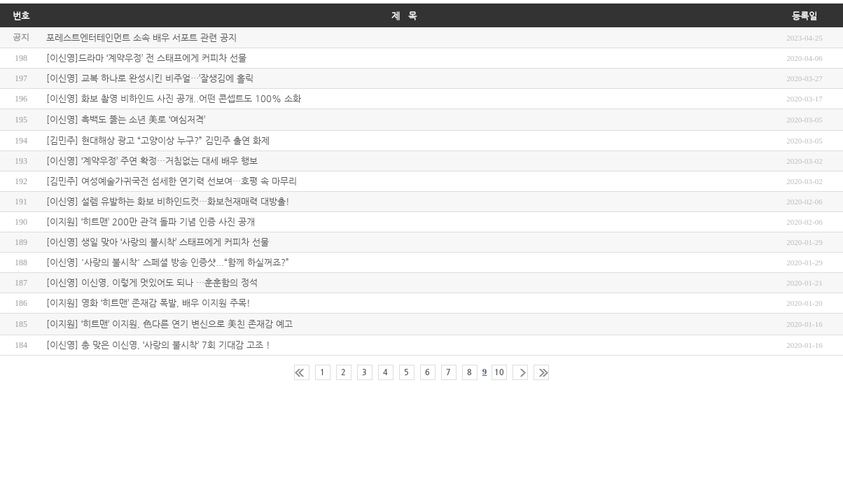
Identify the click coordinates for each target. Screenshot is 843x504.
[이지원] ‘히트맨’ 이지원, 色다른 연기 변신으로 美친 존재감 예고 (169, 324)
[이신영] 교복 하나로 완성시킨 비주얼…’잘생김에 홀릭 (150, 78)
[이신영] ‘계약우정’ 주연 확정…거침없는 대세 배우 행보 (152, 161)
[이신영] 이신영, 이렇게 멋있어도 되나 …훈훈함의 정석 (152, 282)
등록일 (804, 16)
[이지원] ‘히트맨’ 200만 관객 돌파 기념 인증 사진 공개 (151, 222)
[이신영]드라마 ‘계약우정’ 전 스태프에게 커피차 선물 (146, 58)
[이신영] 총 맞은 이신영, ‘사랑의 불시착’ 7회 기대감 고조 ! (158, 345)
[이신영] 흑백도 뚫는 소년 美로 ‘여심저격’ (126, 119)
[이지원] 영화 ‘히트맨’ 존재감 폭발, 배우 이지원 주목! (148, 303)
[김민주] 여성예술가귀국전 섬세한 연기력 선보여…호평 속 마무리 (172, 181)
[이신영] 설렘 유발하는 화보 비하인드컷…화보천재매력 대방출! (168, 201)
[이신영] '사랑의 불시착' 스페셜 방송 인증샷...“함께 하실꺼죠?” (168, 262)
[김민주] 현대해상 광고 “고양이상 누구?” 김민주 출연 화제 (158, 140)
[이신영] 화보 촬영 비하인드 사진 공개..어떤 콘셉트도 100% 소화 (174, 98)
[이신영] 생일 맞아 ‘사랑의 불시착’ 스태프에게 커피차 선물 (158, 242)
